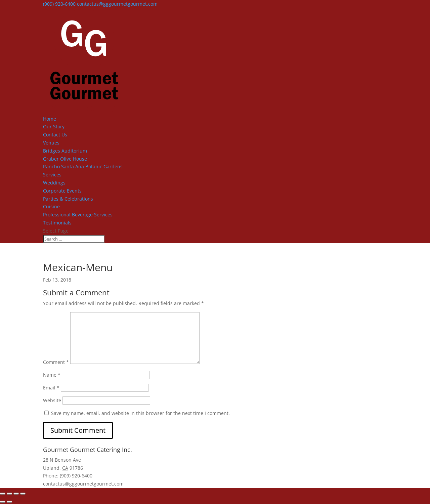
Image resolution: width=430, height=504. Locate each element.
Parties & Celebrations (68, 199)
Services (52, 175)
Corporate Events (62, 191)
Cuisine (51, 206)
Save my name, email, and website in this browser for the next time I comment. (140, 413)
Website (52, 400)
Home (50, 119)
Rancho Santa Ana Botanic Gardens (83, 166)
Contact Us (55, 135)
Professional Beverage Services (78, 215)
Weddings (54, 183)
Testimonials (57, 223)
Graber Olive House (65, 159)
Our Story (54, 127)
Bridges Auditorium (65, 151)
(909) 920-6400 (59, 4)
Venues (51, 143)
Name (52, 375)
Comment (56, 362)
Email (51, 388)
